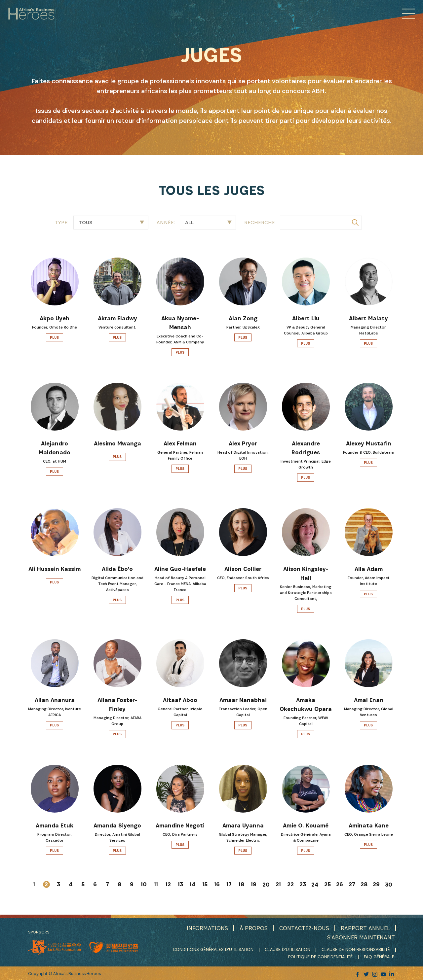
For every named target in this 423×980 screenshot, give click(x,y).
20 (266, 885)
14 (193, 884)
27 (352, 884)
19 (254, 884)
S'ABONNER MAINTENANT (361, 937)
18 (241, 884)
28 (364, 884)
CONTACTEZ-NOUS (303, 928)
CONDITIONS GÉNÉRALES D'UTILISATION (213, 949)
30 (389, 885)
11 (156, 884)
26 (340, 884)
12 (168, 884)
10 (144, 884)
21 (278, 884)
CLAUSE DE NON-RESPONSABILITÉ (356, 949)
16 (217, 884)
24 (315, 885)
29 (376, 884)
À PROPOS (252, 928)
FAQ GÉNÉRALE (380, 956)
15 (205, 884)
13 (180, 884)
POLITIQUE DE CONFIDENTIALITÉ (321, 956)
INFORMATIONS (206, 928)
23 (303, 884)
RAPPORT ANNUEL (365, 928)
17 (229, 884)
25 (327, 884)
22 (290, 884)
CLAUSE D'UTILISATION (288, 949)
